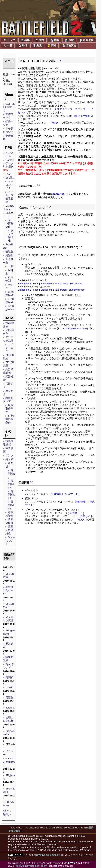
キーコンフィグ (9, 185)
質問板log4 (12, 505)
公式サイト (72, 494)
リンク (9, 455)
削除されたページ (8, 590)
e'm (39, 863)
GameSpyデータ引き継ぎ (9, 163)
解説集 (9, 252)
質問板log (12, 474)
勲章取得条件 (9, 409)
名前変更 (69, 46)
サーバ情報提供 (9, 223)
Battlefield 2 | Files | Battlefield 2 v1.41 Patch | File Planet (50, 284)
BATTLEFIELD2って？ (9, 107)
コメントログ (9, 348)
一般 (11, 266)
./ (26, 828)
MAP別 (9, 687)
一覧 (8, 46)
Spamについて (10, 540)
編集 (25, 40)
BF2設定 (10, 178)
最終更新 (86, 40)
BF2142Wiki (81, 116)
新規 (37, 46)
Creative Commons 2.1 (49, 855)
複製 (54, 40)
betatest (10, 708)
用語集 (9, 255)
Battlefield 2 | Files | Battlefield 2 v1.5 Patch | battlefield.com (51, 290)
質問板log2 (12, 484)
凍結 (52, 46)
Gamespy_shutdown (9, 762)
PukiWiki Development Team (31, 866)
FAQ (8, 174)
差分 (40, 40)
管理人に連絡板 (9, 530)
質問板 (9, 678)
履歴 (69, 40)
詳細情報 (56, 494)
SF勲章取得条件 (10, 419)
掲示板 (9, 459)
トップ (9, 40)
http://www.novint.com (74, 329)
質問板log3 (12, 495)
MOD (55, 123)
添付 (23, 46)
